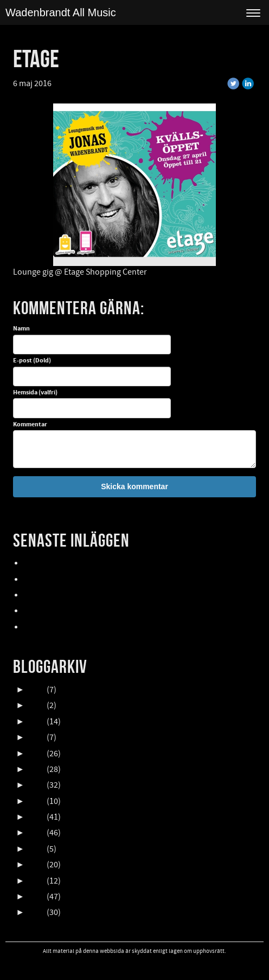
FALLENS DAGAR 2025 (63, 627)
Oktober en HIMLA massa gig (76, 595)
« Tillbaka (76, 83)
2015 (36, 849)
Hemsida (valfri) (35, 393)
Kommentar (30, 425)
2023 (36, 722)
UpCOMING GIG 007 (60, 580)
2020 (36, 769)
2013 (36, 881)
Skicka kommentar (134, 486)
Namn (21, 329)
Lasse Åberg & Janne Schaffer (78, 563)
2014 (36, 865)
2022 (36, 737)
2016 (36, 833)
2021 (36, 754)
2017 (36, 817)
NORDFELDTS (48, 611)
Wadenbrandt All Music (61, 12)
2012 (36, 897)
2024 (36, 705)
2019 (36, 785)
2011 (36, 912)
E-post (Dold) (32, 361)
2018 (36, 801)
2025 (36, 690)
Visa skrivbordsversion (135, 965)
